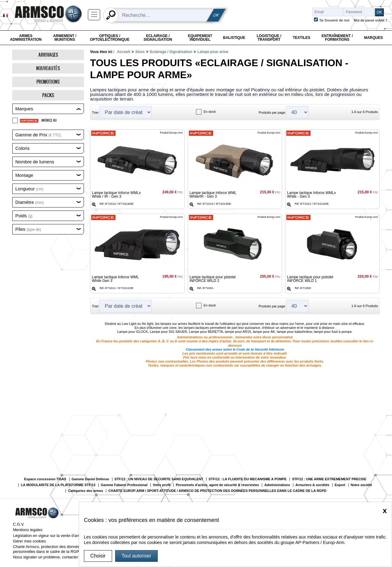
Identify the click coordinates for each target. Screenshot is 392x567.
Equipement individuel (200, 38)
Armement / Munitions (65, 38)
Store (140, 52)
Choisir (98, 556)
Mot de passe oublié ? (370, 20)
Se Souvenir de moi (334, 20)
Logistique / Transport (269, 38)
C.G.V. (19, 524)
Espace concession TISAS (45, 479)
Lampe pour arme (213, 52)
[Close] (385, 511)
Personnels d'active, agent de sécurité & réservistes (217, 485)
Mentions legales (28, 530)
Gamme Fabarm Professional (124, 485)
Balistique (234, 38)
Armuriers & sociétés (313, 485)
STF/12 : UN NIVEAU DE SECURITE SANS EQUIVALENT (159, 479)
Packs (48, 95)
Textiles (302, 38)
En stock (210, 112)
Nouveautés (48, 68)
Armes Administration (26, 38)
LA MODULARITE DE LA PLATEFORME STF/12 (58, 485)
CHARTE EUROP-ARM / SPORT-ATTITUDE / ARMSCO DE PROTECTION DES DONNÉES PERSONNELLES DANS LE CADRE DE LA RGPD (217, 491)
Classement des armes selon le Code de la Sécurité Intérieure (235, 349)
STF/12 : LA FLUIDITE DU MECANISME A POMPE (248, 479)
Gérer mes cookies (29, 541)
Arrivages (48, 55)
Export (340, 485)
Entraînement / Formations (337, 38)
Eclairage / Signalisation (158, 38)
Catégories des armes (85, 491)
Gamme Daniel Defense (90, 479)
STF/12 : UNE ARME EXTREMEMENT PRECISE (329, 479)
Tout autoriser (136, 556)
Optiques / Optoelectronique (110, 38)
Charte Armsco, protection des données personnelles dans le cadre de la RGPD (47, 549)
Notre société (361, 485)
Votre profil (162, 485)
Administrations (277, 485)
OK (216, 15)
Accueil (124, 52)
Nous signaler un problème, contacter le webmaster (58, 557)
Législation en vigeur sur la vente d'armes (49, 536)
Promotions (48, 82)
